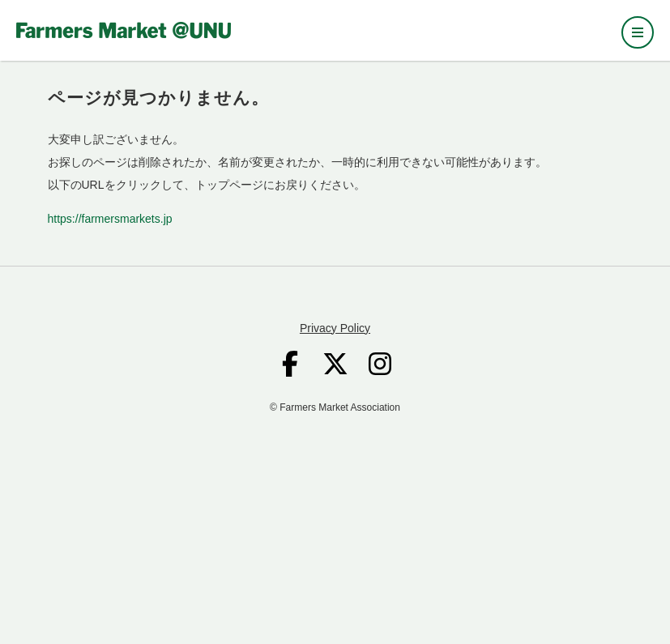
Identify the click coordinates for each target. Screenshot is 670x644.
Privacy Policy (335, 328)
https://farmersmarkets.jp (110, 219)
